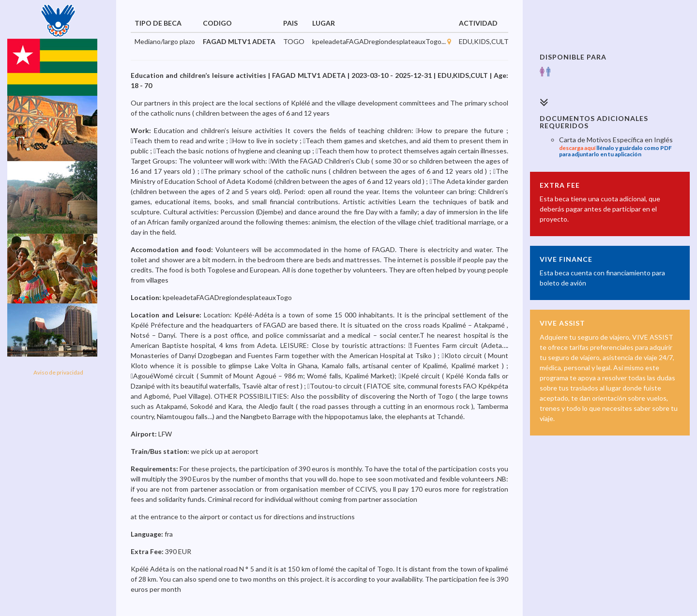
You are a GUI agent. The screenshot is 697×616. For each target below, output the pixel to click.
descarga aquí (577, 148)
